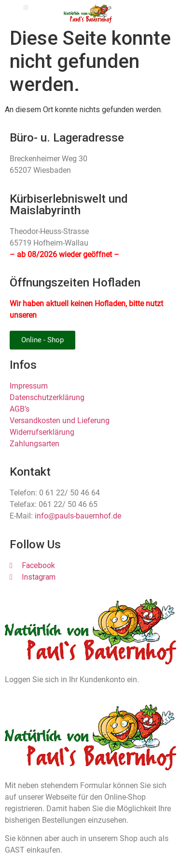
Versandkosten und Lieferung (60, 421)
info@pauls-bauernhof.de (78, 516)
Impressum (29, 386)
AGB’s (20, 409)
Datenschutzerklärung (47, 397)
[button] (26, 7)
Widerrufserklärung (42, 432)
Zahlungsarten (35, 444)
